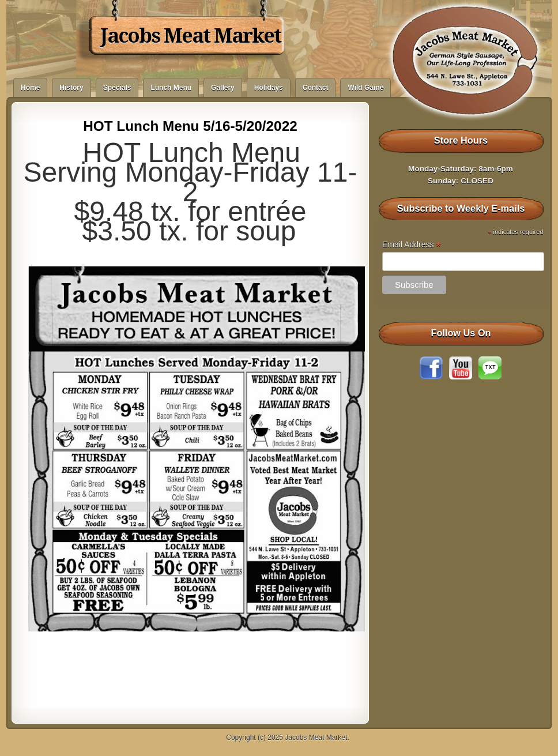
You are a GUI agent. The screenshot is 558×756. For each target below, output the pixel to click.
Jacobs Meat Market (191, 36)
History (71, 88)
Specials (117, 88)
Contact (316, 88)
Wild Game (365, 88)
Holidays (269, 88)
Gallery (223, 88)
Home (30, 88)
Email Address (412, 245)
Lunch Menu (171, 88)
